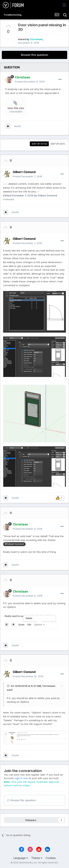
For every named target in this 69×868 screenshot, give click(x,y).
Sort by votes (39, 144)
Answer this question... (22, 800)
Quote (17, 126)
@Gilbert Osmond (14, 544)
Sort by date (58, 144)
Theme (37, 858)
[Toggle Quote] (8, 686)
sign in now (22, 778)
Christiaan (36, 39)
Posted (30, 82)
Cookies (51, 858)
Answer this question (35, 55)
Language (21, 858)
